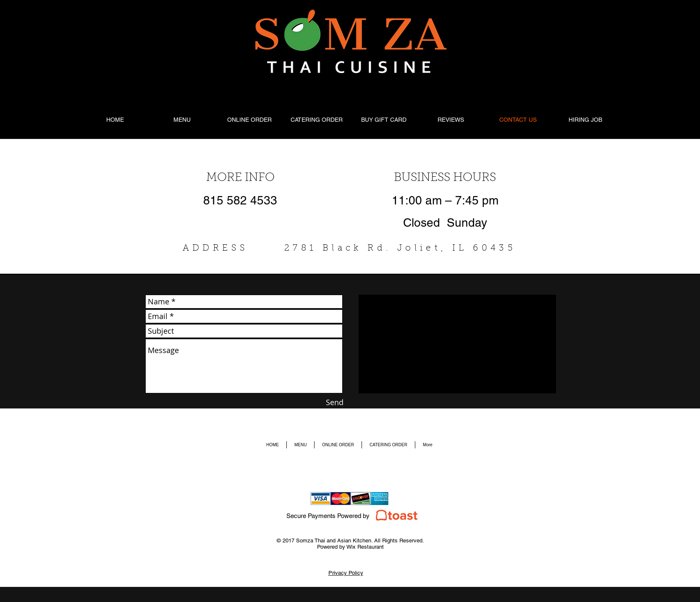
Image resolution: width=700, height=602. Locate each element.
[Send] (335, 403)
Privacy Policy (346, 573)
